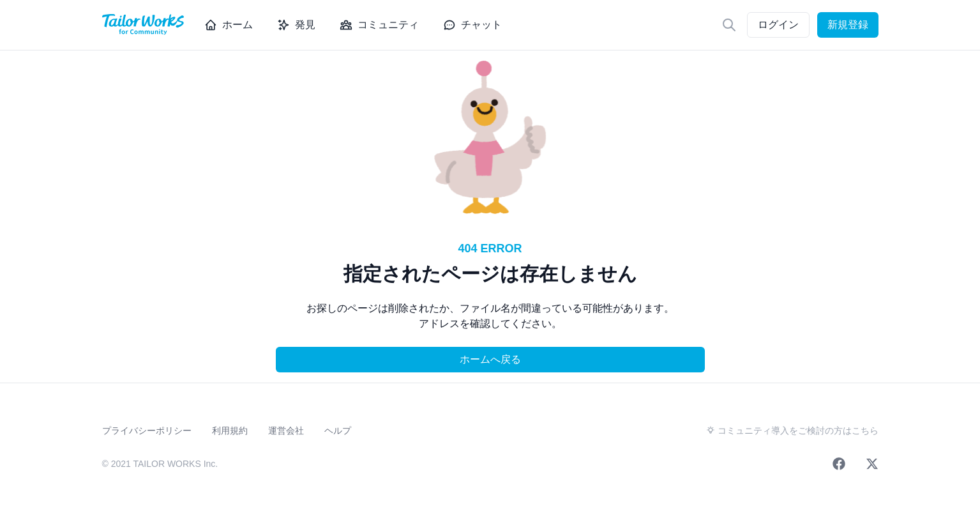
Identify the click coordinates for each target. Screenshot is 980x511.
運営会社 (286, 431)
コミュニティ (379, 25)
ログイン (778, 25)
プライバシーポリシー (147, 431)
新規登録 (848, 25)
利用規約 (230, 431)
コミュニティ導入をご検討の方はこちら (792, 431)
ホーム (229, 25)
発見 (296, 25)
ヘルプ (338, 431)
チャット (472, 25)
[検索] (729, 25)
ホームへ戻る (490, 359)
